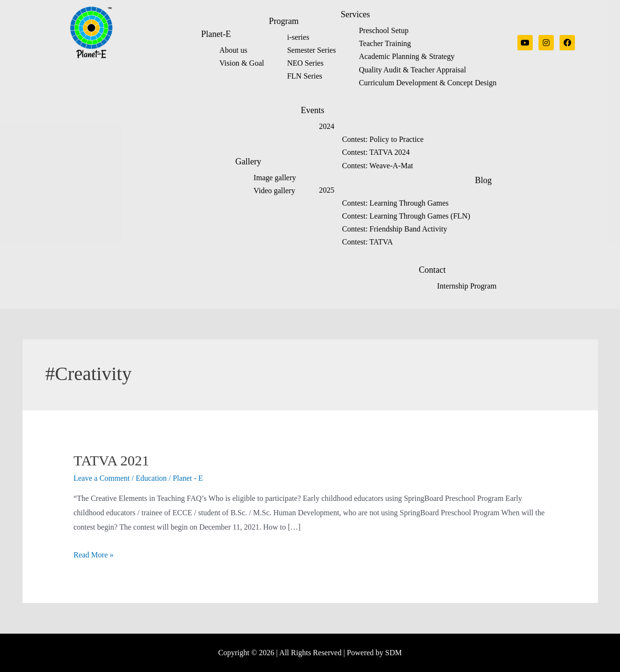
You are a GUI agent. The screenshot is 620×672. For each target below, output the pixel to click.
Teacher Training (385, 43)
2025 (327, 190)
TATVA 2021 (111, 460)
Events (312, 110)
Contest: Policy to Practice (383, 139)
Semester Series (312, 50)
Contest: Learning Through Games (395, 203)
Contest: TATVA (367, 242)
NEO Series (305, 63)
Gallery (248, 162)
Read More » (94, 555)
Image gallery (275, 178)
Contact (433, 270)
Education (151, 478)
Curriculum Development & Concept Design (427, 83)
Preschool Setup (384, 30)
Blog (483, 180)
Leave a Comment (101, 478)
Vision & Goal (241, 63)
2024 (327, 126)
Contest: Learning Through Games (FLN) (406, 216)
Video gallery (275, 191)
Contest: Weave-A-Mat (377, 166)
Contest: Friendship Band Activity (394, 229)
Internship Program (467, 286)
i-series (298, 37)
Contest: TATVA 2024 (376, 152)
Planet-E (216, 34)
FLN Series (305, 76)
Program (284, 21)
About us (233, 50)
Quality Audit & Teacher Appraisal (412, 70)
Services (355, 14)
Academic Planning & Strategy (407, 56)
